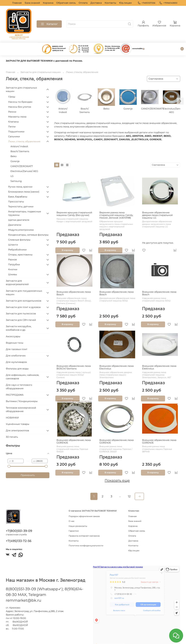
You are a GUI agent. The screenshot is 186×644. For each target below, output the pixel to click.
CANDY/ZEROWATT (22, 157)
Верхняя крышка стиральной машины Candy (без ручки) (74, 204)
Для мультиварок (16, 353)
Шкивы (13, 265)
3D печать (12, 427)
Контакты (110, 3)
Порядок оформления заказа (84, 508)
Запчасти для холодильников (24, 291)
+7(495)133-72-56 (19, 532)
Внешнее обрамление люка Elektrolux (159, 358)
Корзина (48, 3)
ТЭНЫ (12, 87)
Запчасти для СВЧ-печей (21, 310)
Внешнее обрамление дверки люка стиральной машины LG (157, 206)
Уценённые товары (18, 415)
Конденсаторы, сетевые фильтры (28, 225)
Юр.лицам (125, 3)
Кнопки (13, 260)
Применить (28, 466)
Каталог (49, 24)
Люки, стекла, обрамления (24, 132)
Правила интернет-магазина (84, 527)
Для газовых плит (17, 340)
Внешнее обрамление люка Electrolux (116, 358)
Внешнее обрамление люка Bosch (74, 284)
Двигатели (15, 215)
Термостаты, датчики (21, 197)
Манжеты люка (17, 107)
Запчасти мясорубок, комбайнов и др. (19, 319)
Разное (12, 250)
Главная (17, 3)
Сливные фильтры (19, 230)
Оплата (83, 3)
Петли (12, 117)
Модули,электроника (21, 220)
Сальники (14, 127)
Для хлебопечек (16, 346)
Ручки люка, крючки (20, 177)
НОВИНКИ (12, 408)
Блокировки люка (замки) (24, 182)
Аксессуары (13, 327)
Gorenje (15, 152)
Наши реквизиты (78, 518)
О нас (72, 513)
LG (12, 167)
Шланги (13, 235)
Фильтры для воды (17, 359)
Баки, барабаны (18, 187)
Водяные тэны (15, 333)
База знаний (32, 3)
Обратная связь (66, 3)
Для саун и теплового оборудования (19, 377)
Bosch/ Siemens (20, 142)
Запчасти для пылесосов (21, 304)
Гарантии (74, 522)
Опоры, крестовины (20, 245)
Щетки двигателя (19, 210)
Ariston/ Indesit (19, 137)
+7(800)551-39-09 (19, 522)
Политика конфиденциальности (86, 537)
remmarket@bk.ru (23, 592)
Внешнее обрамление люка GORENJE (74, 432)
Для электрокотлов (17, 421)
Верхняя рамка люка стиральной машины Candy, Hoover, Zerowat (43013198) (116, 206)
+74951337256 (146, 3)
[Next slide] (180, 92)
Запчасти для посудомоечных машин (24, 283)
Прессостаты (16, 192)
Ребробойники (17, 240)
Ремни (12, 102)
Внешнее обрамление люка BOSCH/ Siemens (74, 358)
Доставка (96, 3)
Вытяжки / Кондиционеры (22, 392)
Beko (14, 147)
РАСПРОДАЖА (15, 385)
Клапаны (14, 112)
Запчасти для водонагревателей (17, 273)
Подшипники (16, 122)
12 (129, 487)
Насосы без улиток (20, 97)
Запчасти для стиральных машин (41, 63)
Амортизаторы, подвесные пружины (25, 204)
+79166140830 (168, 3)
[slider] (9, 457)
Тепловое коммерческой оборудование (21, 400)
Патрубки (14, 255)
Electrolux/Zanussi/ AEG (24, 162)
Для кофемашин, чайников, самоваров (22, 367)
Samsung (16, 172)
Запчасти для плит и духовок (23, 298)
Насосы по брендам (20, 92)
